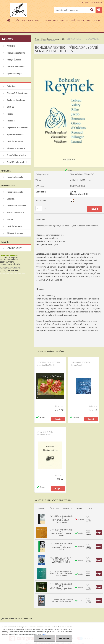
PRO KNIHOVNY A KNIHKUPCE (56, 20)
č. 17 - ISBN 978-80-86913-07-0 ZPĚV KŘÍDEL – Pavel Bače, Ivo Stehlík (61, 587)
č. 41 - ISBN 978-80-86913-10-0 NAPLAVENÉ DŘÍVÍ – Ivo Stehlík (61, 546)
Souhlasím (64, 639)
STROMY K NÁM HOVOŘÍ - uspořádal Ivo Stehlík (49, 364)
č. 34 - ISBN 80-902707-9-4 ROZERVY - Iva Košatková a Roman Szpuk (61, 574)
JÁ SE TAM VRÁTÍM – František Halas (46, 433)
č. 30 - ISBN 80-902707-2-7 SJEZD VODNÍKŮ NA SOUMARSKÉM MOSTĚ (61, 560)
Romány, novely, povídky (56, 39)
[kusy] (39, 208)
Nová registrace (96, 2)
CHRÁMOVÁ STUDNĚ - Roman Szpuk (80, 364)
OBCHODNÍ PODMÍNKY (31, 20)
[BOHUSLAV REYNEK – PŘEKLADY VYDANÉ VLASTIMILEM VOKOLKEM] (69, 60)
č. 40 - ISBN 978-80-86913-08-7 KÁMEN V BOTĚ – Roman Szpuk (61, 533)
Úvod (37, 39)
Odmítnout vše (44, 639)
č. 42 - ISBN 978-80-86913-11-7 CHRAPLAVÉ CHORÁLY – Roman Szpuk (61, 519)
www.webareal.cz (25, 619)
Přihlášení (86, 2)
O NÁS (17, 20)
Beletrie (43, 39)
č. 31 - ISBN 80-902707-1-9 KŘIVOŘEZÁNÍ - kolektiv (61, 600)
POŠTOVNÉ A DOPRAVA (81, 20)
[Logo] (19, 10)
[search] (92, 10)
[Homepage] (9, 20)
